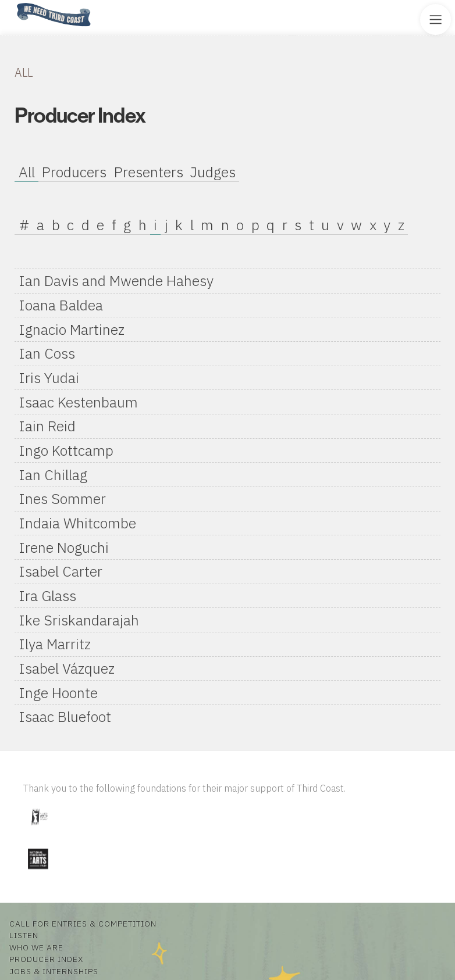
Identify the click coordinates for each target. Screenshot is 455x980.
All (27, 172)
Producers (74, 172)
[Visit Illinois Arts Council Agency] (39, 830)
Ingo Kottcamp (66, 450)
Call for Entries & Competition (83, 924)
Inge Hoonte (58, 693)
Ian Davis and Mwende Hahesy (116, 280)
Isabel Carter (61, 571)
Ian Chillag (53, 475)
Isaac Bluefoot (65, 716)
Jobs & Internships (54, 971)
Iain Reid (47, 426)
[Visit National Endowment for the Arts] (38, 872)
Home (13, 4)
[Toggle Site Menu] (436, 19)
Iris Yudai (49, 378)
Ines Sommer (62, 498)
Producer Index (46, 959)
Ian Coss (47, 353)
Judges (213, 172)
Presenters (149, 172)
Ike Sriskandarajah (79, 620)
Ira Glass (47, 595)
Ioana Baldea (61, 305)
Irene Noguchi (64, 547)
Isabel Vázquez (67, 668)
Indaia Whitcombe (77, 523)
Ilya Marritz (55, 644)
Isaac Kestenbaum (78, 402)
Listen (24, 935)
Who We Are (36, 947)
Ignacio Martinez (72, 329)
